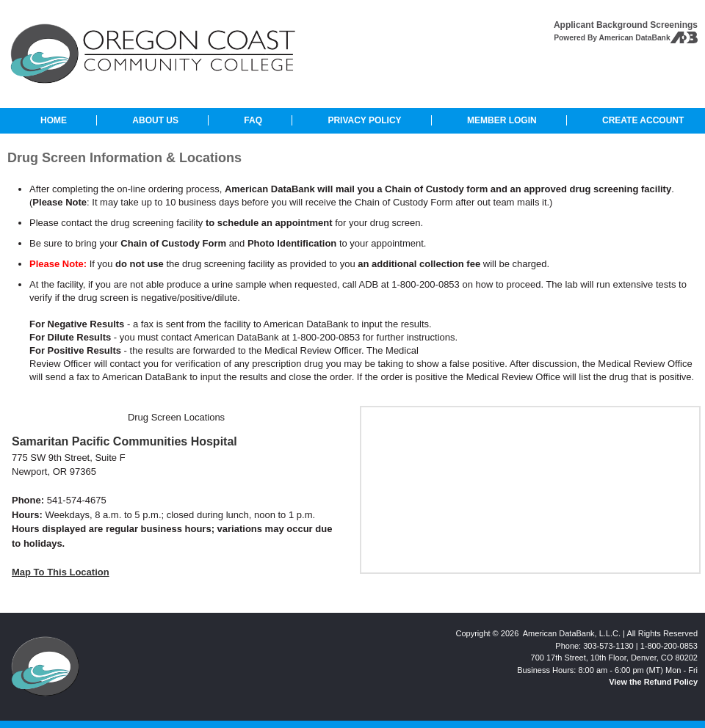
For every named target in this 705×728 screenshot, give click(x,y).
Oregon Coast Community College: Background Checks (153, 54)
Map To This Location (61, 572)
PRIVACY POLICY (364, 120)
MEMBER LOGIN (502, 120)
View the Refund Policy (653, 682)
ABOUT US (155, 120)
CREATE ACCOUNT (643, 120)
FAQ (253, 120)
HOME (54, 120)
